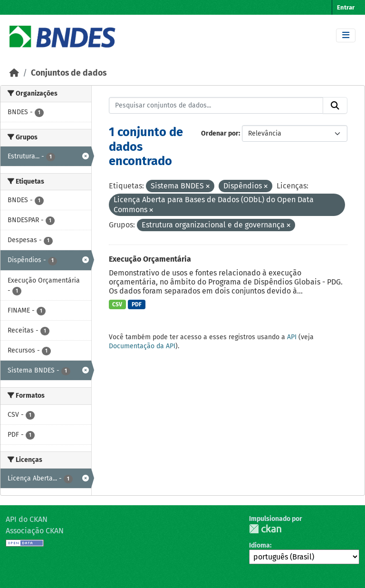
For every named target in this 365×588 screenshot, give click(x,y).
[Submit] (335, 106)
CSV (117, 304)
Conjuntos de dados (69, 73)
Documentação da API (142, 346)
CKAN (265, 529)
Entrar (346, 7)
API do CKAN (27, 519)
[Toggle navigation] (346, 35)
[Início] (14, 73)
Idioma (259, 545)
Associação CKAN (35, 531)
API (292, 337)
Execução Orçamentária (150, 259)
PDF (137, 304)
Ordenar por (220, 133)
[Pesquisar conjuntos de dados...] (216, 106)
